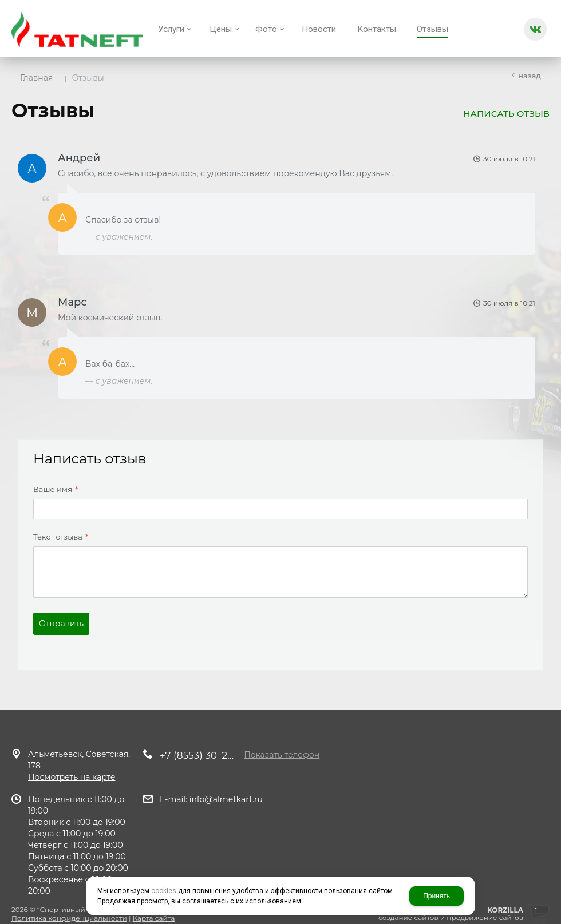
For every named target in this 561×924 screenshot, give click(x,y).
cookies (164, 891)
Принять (436, 896)
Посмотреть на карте (72, 766)
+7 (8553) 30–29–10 (199, 744)
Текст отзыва (54, 530)
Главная (36, 78)
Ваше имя (49, 482)
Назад (530, 76)
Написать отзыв (506, 114)
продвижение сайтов (485, 906)
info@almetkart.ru (226, 788)
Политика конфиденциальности (69, 907)
